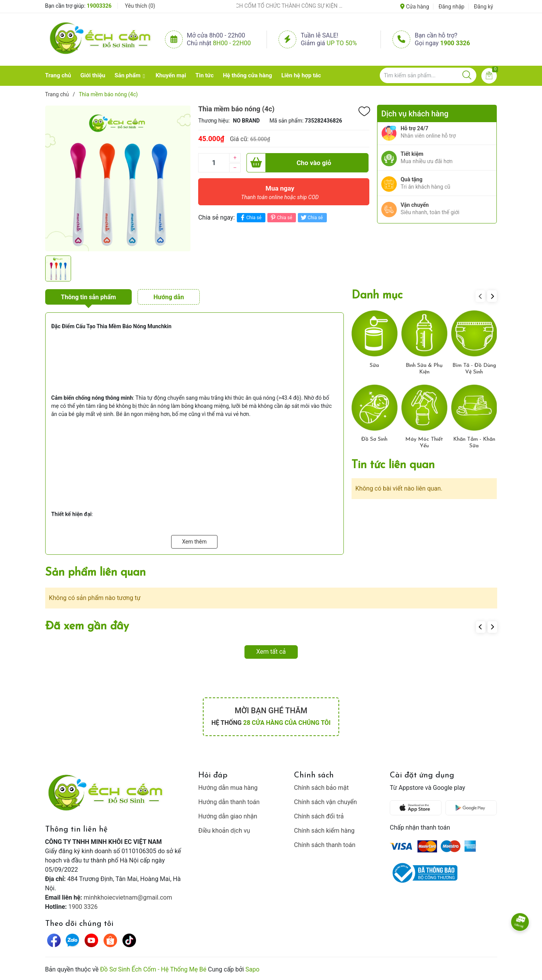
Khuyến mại (171, 75)
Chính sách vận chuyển (325, 802)
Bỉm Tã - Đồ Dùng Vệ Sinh (474, 369)
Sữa (374, 366)
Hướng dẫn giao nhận (228, 816)
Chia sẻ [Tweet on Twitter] (311, 217)
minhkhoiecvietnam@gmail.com (128, 897)
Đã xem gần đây (87, 626)
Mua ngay (280, 194)
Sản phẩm (127, 75)
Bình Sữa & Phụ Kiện (424, 369)
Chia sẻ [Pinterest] (281, 217)
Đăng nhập (451, 7)
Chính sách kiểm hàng (324, 831)
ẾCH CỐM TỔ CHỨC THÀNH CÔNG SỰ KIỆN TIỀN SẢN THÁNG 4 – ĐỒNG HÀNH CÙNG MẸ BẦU (299, 6)
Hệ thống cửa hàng (247, 75)
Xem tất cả (271, 652)
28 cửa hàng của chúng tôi (287, 723)
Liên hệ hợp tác (301, 75)
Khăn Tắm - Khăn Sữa (474, 443)
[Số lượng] (214, 163)
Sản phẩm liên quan (95, 573)
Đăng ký (484, 7)
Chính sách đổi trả (319, 816)
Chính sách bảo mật (321, 788)
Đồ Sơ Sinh (374, 439)
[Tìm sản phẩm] (428, 75)
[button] (492, 296)
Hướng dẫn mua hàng (228, 788)
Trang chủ (58, 75)
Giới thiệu (93, 75)
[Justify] (467, 75)
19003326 (99, 6)
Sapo (252, 969)
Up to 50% (342, 43)
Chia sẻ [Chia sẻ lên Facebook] (250, 217)
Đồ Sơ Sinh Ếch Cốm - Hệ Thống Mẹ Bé (153, 969)
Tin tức (205, 75)
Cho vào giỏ (289, 163)
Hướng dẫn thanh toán (229, 802)
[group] (118, 178)
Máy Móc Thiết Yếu (424, 443)
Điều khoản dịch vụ (224, 831)
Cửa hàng (415, 7)
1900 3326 (455, 43)
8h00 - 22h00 (232, 43)
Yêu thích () (140, 6)
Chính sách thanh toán (325, 845)
